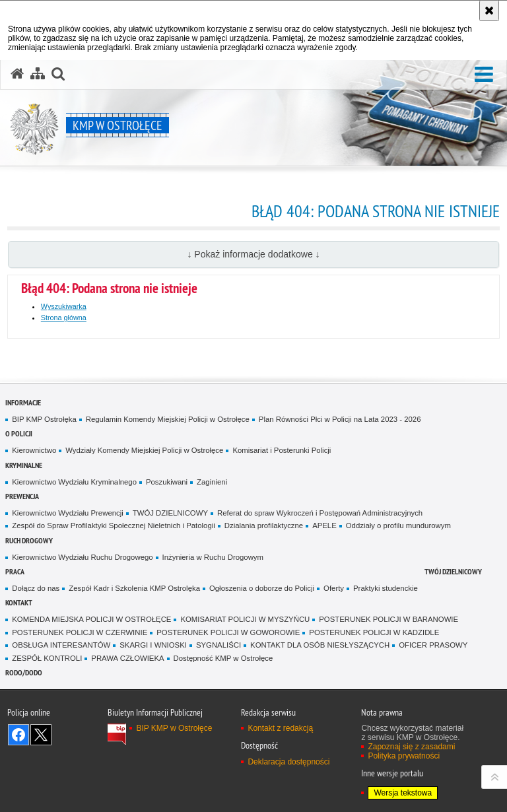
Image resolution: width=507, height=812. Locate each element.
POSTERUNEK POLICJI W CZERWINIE (80, 632)
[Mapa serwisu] (38, 74)
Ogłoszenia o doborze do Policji (262, 588)
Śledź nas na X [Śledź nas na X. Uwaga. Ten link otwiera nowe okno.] (41, 735)
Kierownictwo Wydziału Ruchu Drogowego (82, 557)
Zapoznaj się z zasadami (411, 747)
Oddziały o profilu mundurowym (398, 525)
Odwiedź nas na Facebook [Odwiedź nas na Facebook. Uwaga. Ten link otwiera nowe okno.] (18, 735)
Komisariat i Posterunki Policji (282, 450)
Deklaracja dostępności (288, 762)
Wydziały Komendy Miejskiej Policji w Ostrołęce (144, 450)
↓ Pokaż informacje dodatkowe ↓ (253, 254)
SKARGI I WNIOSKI (153, 645)
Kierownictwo (34, 450)
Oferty (334, 588)
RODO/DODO (24, 672)
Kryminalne (24, 465)
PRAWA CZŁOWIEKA (127, 658)
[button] (484, 75)
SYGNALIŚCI (219, 645)
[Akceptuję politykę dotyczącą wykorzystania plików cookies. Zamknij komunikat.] (489, 11)
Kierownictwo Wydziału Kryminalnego (74, 482)
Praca (15, 571)
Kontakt (19, 602)
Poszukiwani (167, 482)
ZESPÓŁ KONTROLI (47, 658)
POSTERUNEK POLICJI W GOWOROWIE (228, 632)
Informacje (23, 402)
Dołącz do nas (36, 588)
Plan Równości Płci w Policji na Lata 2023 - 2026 (340, 419)
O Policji (19, 433)
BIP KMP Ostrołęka (44, 419)
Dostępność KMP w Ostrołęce (223, 658)
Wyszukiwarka (64, 306)
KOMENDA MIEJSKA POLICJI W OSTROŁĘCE (91, 619)
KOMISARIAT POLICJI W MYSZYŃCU (245, 619)
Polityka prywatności (404, 756)
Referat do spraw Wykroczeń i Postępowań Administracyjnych (320, 513)
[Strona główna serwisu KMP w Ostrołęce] (17, 74)
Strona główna (64, 318)
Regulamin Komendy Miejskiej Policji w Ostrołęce (168, 419)
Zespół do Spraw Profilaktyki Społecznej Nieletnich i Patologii (114, 525)
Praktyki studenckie (386, 588)
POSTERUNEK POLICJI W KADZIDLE (374, 632)
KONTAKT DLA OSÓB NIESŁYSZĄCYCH (320, 645)
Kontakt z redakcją (280, 728)
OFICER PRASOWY (433, 645)
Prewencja (22, 496)
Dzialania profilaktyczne (264, 525)
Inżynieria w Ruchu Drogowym (213, 557)
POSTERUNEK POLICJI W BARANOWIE (389, 619)
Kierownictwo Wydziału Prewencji (67, 513)
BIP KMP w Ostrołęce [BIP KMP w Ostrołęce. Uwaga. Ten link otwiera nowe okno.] (174, 728)
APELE (324, 525)
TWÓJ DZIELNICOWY (170, 513)
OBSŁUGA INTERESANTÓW (61, 645)
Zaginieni (212, 482)
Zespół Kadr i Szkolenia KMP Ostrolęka (134, 588)
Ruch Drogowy (29, 540)
